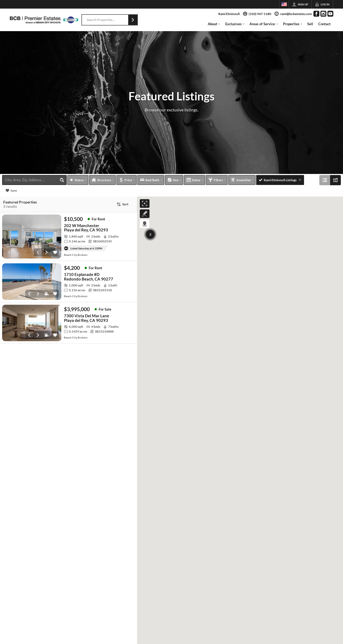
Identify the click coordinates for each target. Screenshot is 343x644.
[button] (133, 20)
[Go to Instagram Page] (323, 14)
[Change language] (284, 4)
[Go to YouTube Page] (330, 14)
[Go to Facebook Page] (316, 14)
